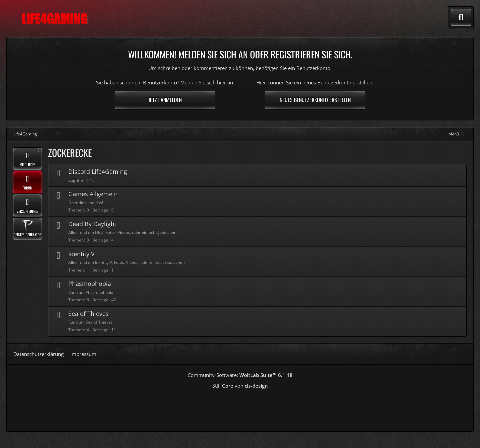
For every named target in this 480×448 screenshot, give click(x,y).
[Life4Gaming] (54, 19)
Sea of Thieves (88, 314)
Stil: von (240, 386)
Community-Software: (240, 375)
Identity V (81, 254)
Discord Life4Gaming (98, 171)
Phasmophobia (90, 284)
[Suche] (461, 17)
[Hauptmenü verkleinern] (457, 134)
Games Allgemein (93, 194)
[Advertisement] (240, 408)
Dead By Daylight (92, 224)
